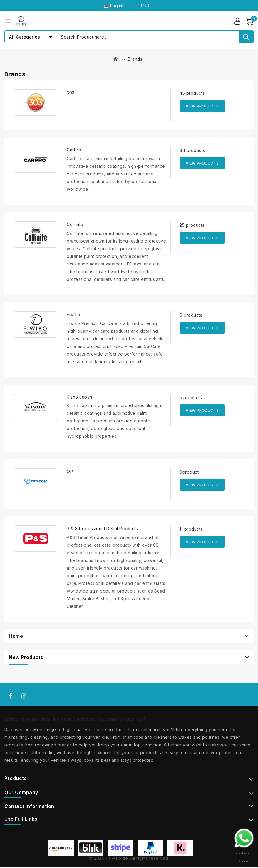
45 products (192, 93)
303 (71, 93)
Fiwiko (73, 314)
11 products (191, 529)
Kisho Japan (79, 397)
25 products (192, 225)
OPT (71, 472)
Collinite (75, 224)
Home (16, 636)
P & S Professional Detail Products (102, 529)
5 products (191, 398)
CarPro (74, 150)
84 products (192, 151)
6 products (191, 315)
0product (189, 472)
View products (202, 106)
